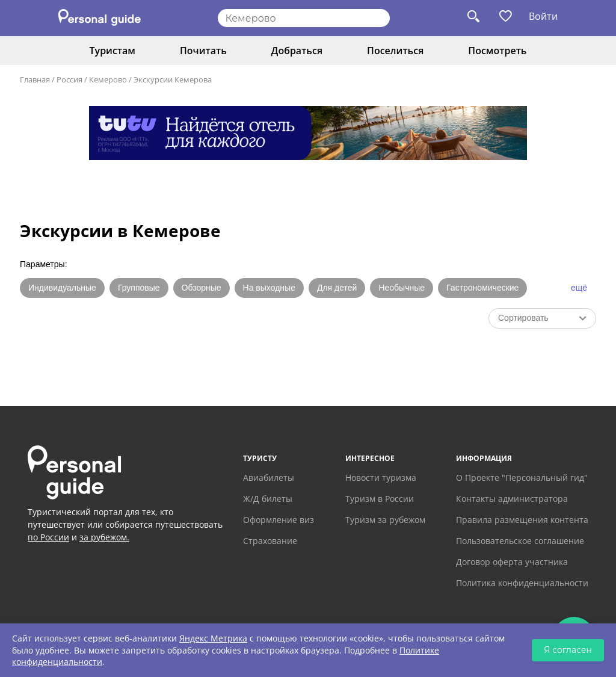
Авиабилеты (269, 478)
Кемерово (108, 79)
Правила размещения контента (522, 520)
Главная (35, 79)
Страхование (270, 541)
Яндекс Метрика (213, 638)
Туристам (112, 51)
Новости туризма (381, 478)
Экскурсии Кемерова (173, 79)
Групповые (139, 288)
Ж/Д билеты (268, 499)
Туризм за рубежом (385, 520)
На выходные (269, 288)
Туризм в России (380, 499)
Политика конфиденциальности (522, 583)
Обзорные (202, 288)
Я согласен (568, 650)
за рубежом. (104, 537)
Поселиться (395, 51)
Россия (69, 79)
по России (48, 537)
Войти (543, 16)
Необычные (402, 288)
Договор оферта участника (512, 562)
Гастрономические (482, 288)
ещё (579, 288)
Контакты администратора (512, 499)
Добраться (297, 51)
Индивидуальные (62, 288)
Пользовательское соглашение (520, 541)
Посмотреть (497, 51)
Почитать (203, 51)
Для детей (337, 288)
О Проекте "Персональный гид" (522, 478)
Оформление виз (279, 520)
